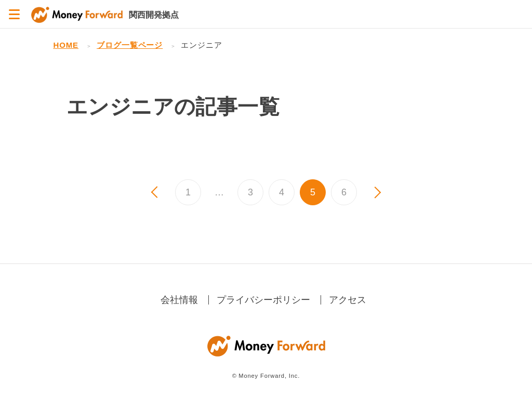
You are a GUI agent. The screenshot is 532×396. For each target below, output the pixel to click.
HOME (66, 45)
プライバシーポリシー (263, 300)
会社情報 (179, 300)
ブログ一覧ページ (130, 45)
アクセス (348, 300)
